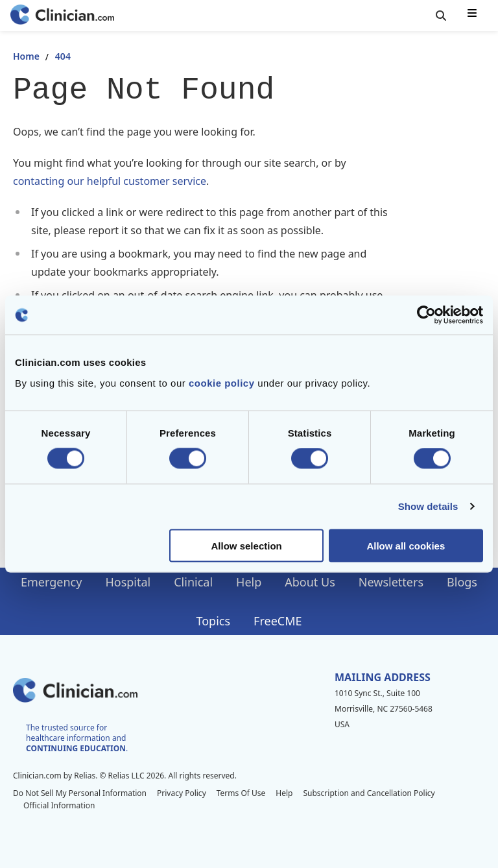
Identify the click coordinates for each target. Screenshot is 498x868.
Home (26, 56)
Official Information (59, 805)
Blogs (462, 582)
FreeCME (278, 621)
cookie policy (222, 382)
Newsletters (391, 582)
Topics (213, 621)
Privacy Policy (182, 793)
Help (249, 582)
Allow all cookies (406, 545)
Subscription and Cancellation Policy (369, 793)
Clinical (193, 582)
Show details (428, 506)
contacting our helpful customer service (110, 181)
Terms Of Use (241, 793)
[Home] (62, 16)
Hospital (128, 582)
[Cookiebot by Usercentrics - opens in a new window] (426, 315)
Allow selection (247, 545)
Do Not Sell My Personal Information (80, 793)
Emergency (51, 582)
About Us (310, 582)
